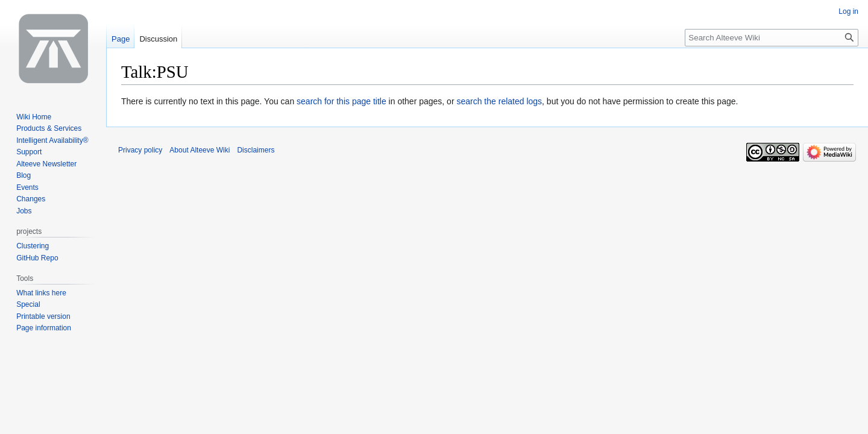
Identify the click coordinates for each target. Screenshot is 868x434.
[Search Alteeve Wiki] (772, 38)
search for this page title (341, 101)
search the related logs (499, 101)
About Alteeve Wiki (200, 150)
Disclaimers (256, 150)
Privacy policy (140, 150)
